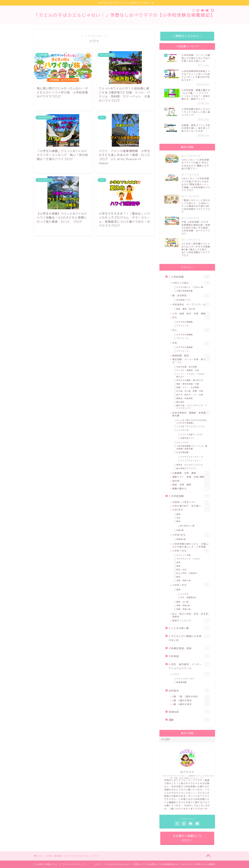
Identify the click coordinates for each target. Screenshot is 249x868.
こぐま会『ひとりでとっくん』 (191, 426)
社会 (178, 518)
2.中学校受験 (189, 496)
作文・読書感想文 (188, 597)
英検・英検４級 (183, 609)
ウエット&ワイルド (185, 679)
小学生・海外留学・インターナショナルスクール (189, 666)
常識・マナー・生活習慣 (188, 387)
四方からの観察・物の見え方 (190, 380)
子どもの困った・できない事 (190, 287)
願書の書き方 (191, 489)
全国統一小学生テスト (191, 502)
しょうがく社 (182, 430)
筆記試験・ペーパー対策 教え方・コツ (191, 361)
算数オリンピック (191, 621)
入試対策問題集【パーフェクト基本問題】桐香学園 (192, 447)
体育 (178, 562)
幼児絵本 (189, 691)
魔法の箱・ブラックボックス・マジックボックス (192, 407)
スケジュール (182, 326)
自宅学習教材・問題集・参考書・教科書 (191, 414)
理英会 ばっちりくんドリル (190, 465)
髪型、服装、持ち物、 (187, 309)
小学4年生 (191, 510)
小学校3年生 (191, 535)
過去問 (191, 481)
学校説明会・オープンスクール (191, 305)
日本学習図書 (182, 452)
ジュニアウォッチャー (191, 460)
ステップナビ (182, 443)
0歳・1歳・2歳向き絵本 (191, 696)
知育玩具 (189, 712)
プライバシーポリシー (72, 864)
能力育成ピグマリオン (187, 468)
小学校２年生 (191, 585)
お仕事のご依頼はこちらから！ (187, 838)
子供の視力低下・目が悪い (191, 506)
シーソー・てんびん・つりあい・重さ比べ (192, 375)
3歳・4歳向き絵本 (191, 700)
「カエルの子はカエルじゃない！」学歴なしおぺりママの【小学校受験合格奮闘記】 (124, 15)
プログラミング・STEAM (188, 559)
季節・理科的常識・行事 (188, 384)
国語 (178, 514)
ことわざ (184, 594)
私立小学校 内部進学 (187, 573)
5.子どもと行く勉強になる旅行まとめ (189, 638)
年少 (191, 330)
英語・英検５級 (183, 580)
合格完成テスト (187, 438)
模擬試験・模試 (191, 356)
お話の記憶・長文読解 (187, 367)
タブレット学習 (183, 555)
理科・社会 (181, 570)
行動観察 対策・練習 (191, 473)
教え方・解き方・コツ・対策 (190, 395)
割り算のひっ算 (187, 526)
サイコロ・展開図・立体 (188, 370)
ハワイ (191, 674)
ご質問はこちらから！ (187, 36)
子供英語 (189, 656)
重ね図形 (180, 402)
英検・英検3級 (183, 606)
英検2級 (180, 530)
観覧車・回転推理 (185, 398)
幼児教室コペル (183, 300)
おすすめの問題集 (185, 322)
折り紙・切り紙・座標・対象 (190, 391)
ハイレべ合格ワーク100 (191, 434)
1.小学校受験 (189, 277)
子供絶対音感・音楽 (189, 648)
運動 (189, 720)
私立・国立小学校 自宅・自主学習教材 (191, 615)
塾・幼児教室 (191, 296)
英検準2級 (181, 539)
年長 (191, 343)
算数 (178, 521)
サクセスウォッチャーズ (192, 457)
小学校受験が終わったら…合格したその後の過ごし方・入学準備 (191, 545)
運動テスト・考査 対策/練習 (191, 477)
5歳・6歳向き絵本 (191, 704)
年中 (191, 318)
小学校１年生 (191, 551)
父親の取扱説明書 (185, 291)
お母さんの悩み (191, 283)
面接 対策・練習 (191, 485)
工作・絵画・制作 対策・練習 (191, 314)
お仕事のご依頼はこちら (47, 864)
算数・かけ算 (182, 602)
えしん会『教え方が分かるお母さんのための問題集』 (192, 422)
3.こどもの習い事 (189, 628)
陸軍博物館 (181, 682)
